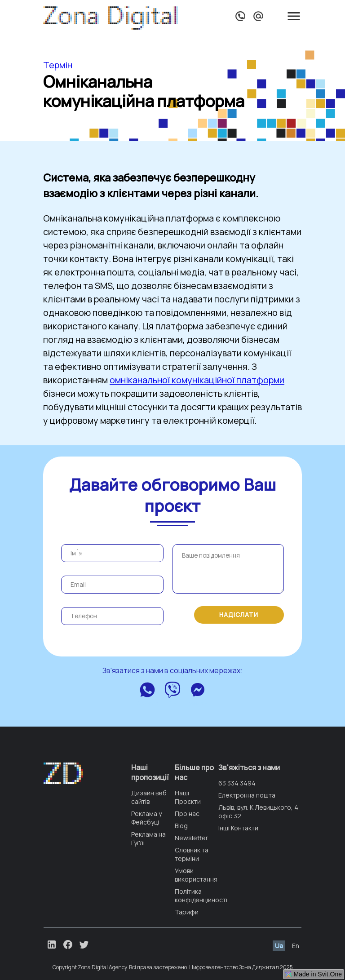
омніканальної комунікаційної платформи (197, 380)
